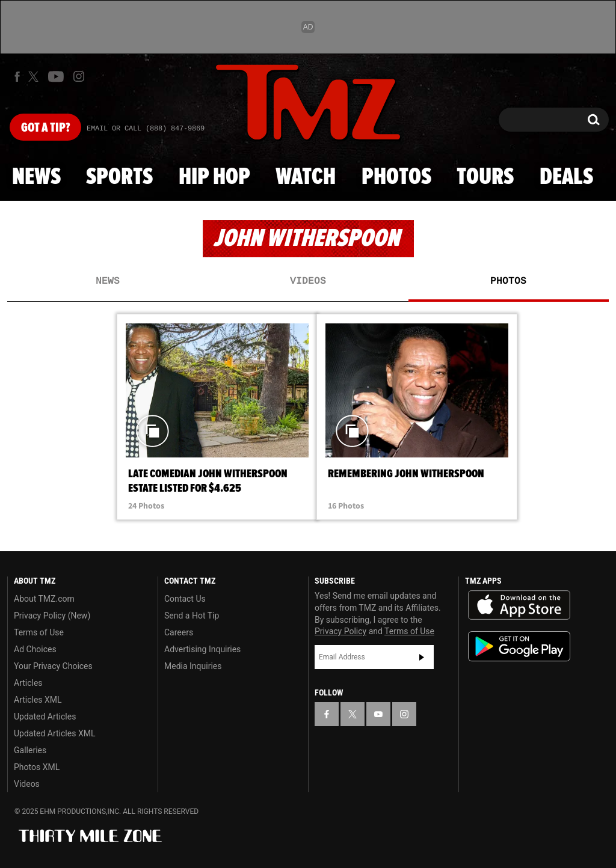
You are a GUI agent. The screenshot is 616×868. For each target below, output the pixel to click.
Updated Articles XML (54, 733)
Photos (396, 177)
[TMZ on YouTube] (378, 714)
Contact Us (185, 599)
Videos (308, 281)
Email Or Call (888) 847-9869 (146, 129)
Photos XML (37, 767)
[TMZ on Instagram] (79, 76)
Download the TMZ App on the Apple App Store (519, 605)
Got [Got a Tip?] (45, 128)
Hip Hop (214, 177)
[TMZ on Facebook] (17, 77)
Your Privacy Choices (53, 666)
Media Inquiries (193, 666)
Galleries (30, 750)
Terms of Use (39, 632)
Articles (28, 683)
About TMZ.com (44, 599)
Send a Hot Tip (192, 616)
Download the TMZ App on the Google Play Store (519, 646)
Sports (119, 177)
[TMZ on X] (35, 77)
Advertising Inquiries (202, 649)
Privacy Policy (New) (52, 616)
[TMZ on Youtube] (56, 76)
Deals (566, 177)
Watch (306, 177)
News (36, 177)
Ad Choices (35, 649)
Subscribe (422, 657)
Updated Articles (45, 717)
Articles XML (38, 700)
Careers (179, 632)
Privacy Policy (340, 631)
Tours (485, 177)
